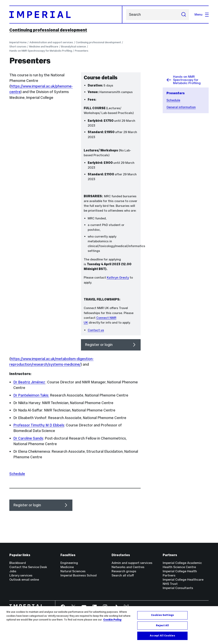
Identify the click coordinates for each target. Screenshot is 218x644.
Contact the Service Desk (28, 567)
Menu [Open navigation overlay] (202, 14)
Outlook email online (24, 580)
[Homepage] (66, 15)
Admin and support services (132, 563)
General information (181, 107)
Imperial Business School (79, 575)
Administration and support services (51, 42)
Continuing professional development (48, 30)
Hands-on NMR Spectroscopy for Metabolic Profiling (41, 51)
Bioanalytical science (73, 47)
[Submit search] (184, 15)
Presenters (82, 51)
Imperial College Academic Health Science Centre (182, 565)
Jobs (13, 571)
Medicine (67, 567)
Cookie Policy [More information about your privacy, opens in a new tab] (112, 620)
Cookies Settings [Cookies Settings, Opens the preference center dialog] (162, 615)
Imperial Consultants (178, 588)
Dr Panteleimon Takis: (31, 395)
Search (126, 15)
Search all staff (123, 575)
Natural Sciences (73, 571)
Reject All (162, 625)
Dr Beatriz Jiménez (29, 382)
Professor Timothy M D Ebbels (39, 425)
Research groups (124, 571)
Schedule (173, 100)
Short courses (18, 47)
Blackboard (18, 563)
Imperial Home (18, 42)
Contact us (96, 330)
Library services (21, 575)
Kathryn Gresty (118, 277)
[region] (109, 625)
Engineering (69, 563)
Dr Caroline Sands (28, 438)
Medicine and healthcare (44, 47)
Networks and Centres (128, 567)
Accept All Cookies (162, 636)
